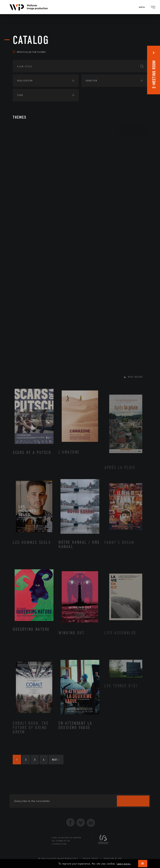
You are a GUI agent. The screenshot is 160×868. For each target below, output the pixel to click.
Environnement (32, 176)
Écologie (23, 157)
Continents (24, 144)
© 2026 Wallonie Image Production (58, 858)
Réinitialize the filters (29, 52)
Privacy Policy (91, 858)
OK (143, 864)
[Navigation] (143, 7)
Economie (23, 191)
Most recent (136, 377)
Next (56, 760)
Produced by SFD (113, 858)
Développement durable (37, 170)
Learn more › (124, 864)
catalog (31, 40)
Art (19, 131)
